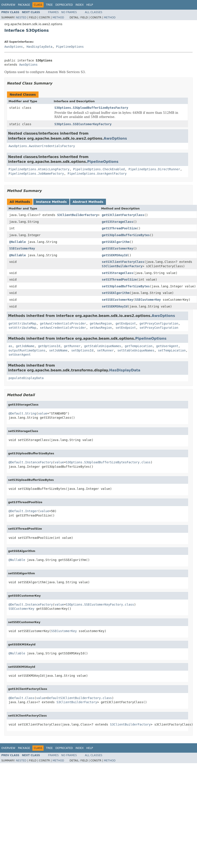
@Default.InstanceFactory (31, 462)
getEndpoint (126, 323)
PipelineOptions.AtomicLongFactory (39, 169)
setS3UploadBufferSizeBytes (126, 286)
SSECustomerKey (22, 248)
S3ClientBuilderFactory (77, 215)
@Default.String (22, 413)
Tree (49, 5)
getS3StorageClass (117, 222)
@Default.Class (21, 698)
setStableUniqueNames (136, 350)
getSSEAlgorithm (116, 242)
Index (80, 5)
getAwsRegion (101, 323)
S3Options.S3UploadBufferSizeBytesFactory (91, 108)
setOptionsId (82, 350)
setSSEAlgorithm (116, 293)
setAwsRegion (101, 328)
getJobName (25, 346)
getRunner (72, 346)
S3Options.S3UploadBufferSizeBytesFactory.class (108, 462)
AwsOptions (14, 47)
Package (24, 5)
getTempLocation (139, 346)
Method (58, 18)
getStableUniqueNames (103, 346)
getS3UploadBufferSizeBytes (126, 235)
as (10, 346)
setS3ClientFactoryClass (123, 262)
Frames (54, 12)
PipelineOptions (70, 47)
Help (90, 5)
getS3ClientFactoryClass (123, 215)
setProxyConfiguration (159, 328)
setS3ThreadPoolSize (119, 279)
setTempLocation (172, 350)
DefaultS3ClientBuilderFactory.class (80, 698)
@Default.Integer (23, 511)
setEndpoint (126, 328)
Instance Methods (51, 202)
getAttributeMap (22, 323)
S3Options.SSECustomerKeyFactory (83, 124)
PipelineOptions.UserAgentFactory (97, 174)
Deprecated (64, 5)
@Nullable (18, 242)
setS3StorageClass (117, 273)
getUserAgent (167, 346)
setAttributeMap (22, 328)
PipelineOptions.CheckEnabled (99, 169)
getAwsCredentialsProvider (63, 323)
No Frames (69, 12)
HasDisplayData (39, 47)
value (43, 413)
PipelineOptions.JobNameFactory (36, 174)
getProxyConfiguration (159, 323)
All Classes (94, 12)
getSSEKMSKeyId (115, 255)
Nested (21, 18)
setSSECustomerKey (117, 300)
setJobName (58, 350)
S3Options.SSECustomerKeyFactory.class (100, 604)
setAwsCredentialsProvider (63, 328)
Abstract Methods (88, 202)
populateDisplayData (26, 378)
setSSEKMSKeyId (115, 306)
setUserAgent (20, 355)
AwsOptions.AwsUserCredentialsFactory (42, 146)
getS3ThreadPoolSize (119, 228)
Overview (8, 5)
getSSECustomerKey (117, 248)
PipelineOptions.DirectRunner (154, 169)
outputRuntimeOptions (27, 350)
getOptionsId (49, 346)
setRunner (106, 350)
